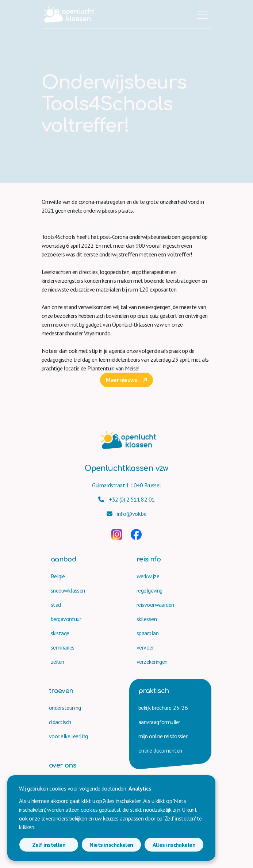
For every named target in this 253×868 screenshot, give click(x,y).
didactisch (60, 722)
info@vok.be (127, 514)
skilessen (147, 619)
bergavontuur (66, 619)
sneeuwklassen (68, 590)
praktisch (154, 691)
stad (56, 605)
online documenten (160, 750)
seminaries (62, 647)
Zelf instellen (49, 845)
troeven (61, 691)
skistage (60, 633)
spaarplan (147, 633)
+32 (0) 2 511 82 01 (126, 499)
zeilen (57, 662)
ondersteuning (65, 708)
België (58, 576)
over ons (62, 765)
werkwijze (148, 576)
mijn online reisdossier (163, 736)
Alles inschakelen (174, 845)
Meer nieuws (122, 380)
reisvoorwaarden (155, 605)
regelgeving (149, 590)
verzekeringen (152, 662)
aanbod (64, 559)
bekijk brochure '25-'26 (163, 708)
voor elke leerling (68, 736)
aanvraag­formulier (159, 722)
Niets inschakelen (111, 845)
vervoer (145, 647)
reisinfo (149, 559)
